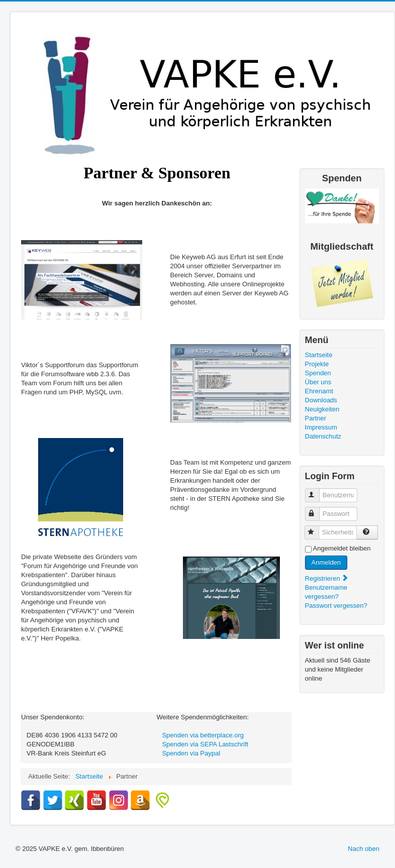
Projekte (317, 364)
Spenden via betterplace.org (203, 735)
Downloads (321, 400)
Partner (316, 418)
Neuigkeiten (322, 409)
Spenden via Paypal (191, 753)
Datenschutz (323, 436)
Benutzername (317, 491)
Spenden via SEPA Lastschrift (205, 744)
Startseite (319, 355)
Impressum (321, 427)
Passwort (317, 510)
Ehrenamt (319, 391)
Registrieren (327, 578)
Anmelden (326, 562)
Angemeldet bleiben (342, 548)
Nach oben (364, 849)
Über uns (318, 382)
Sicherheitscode (316, 528)
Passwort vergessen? (336, 606)
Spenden (318, 373)
